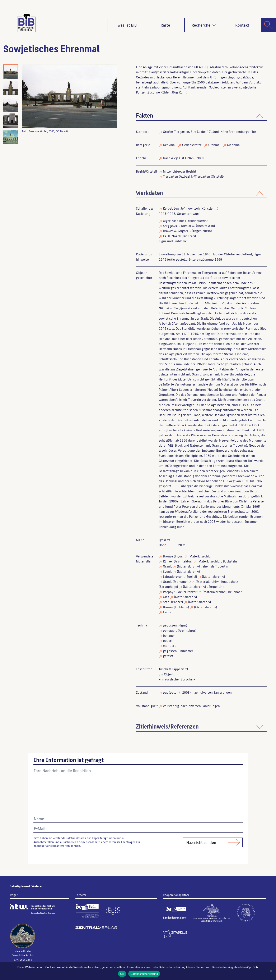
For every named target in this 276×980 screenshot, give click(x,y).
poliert (168, 640)
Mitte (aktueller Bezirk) (179, 171)
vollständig (171, 706)
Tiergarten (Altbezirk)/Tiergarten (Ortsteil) (193, 176)
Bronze (168, 556)
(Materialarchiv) (200, 556)
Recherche (204, 25)
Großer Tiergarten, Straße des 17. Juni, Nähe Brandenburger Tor (210, 131)
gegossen (170, 625)
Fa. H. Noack (172, 236)
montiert (169, 645)
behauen (169, 635)
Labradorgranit (174, 576)
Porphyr (169, 592)
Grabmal (214, 145)
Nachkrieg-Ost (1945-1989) (183, 158)
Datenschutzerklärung (144, 974)
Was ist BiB (127, 25)
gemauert (170, 630)
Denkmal (169, 145)
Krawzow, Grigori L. (177, 231)
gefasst (168, 656)
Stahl (167, 602)
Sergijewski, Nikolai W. (179, 226)
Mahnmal (234, 145)
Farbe (167, 612)
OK (122, 974)
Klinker (168, 561)
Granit (167, 566)
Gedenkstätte (192, 145)
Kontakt (242, 25)
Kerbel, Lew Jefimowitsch (181, 208)
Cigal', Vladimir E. (175, 221)
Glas (166, 597)
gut (165, 692)
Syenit (167, 571)
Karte (165, 25)
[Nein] (271, 971)
